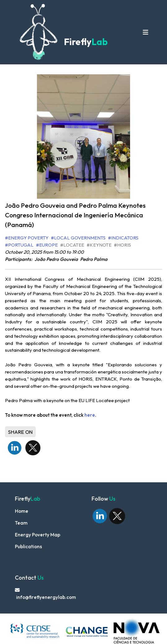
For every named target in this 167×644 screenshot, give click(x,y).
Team (21, 523)
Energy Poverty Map (38, 535)
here (90, 415)
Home (22, 511)
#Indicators (123, 238)
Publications (28, 547)
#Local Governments (78, 238)
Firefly (85, 42)
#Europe (47, 245)
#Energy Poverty (27, 238)
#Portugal (19, 245)
